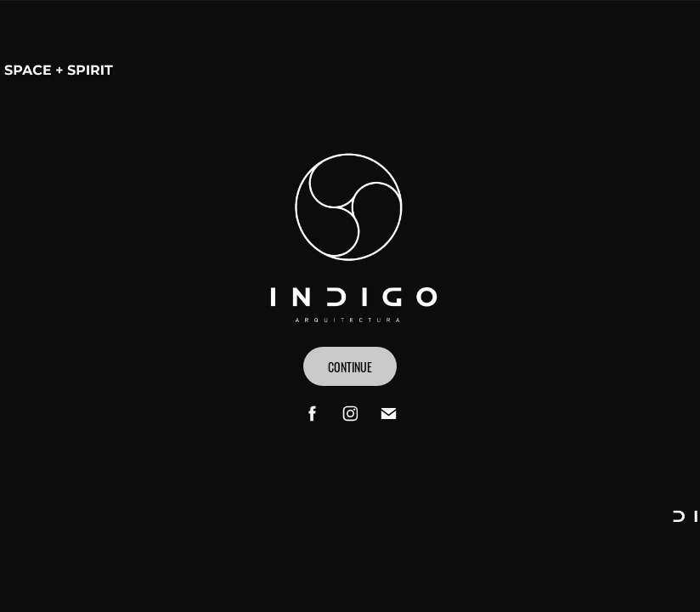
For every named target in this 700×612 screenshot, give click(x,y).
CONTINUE (350, 366)
